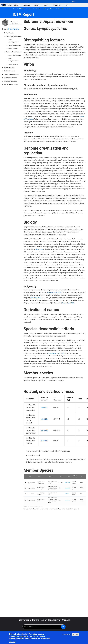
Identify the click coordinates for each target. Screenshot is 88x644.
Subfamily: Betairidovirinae (14, 52)
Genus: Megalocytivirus (15, 45)
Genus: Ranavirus (13, 49)
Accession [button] (68, 476)
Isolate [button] (61, 476)
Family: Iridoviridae (9, 33)
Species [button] (39, 476)
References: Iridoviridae (11, 78)
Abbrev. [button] (82, 476)
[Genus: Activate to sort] (31, 476)
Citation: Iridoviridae (10, 71)
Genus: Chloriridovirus (15, 55)
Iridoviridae (14, 29)
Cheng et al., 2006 (68, 303)
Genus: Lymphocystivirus (13, 41)
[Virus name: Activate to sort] (52, 476)
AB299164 (44, 430)
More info (12, 642)
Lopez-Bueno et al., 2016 (56, 353)
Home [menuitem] (10, 5)
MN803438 (67, 483)
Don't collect (66, 635)
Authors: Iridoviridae (10, 68)
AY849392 (44, 441)
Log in (74, 2)
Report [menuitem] (47, 6)
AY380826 (67, 488)
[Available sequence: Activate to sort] (75, 476)
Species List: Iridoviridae (11, 84)
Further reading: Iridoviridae (12, 74)
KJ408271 (44, 407)
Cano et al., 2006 (35, 298)
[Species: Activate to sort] (41, 476)
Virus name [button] (51, 476)
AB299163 (44, 419)
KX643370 (67, 500)
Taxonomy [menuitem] (27, 6)
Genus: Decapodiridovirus (14, 60)
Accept (75, 635)
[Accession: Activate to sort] (68, 476)
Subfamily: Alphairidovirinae (14, 36)
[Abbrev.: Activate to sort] (82, 476)
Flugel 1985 (39, 249)
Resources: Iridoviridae (10, 81)
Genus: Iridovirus (13, 64)
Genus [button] (30, 476)
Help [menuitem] (68, 6)
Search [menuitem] (38, 6)
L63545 (67, 494)
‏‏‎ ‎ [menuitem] (73, 5)
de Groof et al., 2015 (54, 292)
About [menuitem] (17, 6)
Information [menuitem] (57, 6)
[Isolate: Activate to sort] (61, 476)
